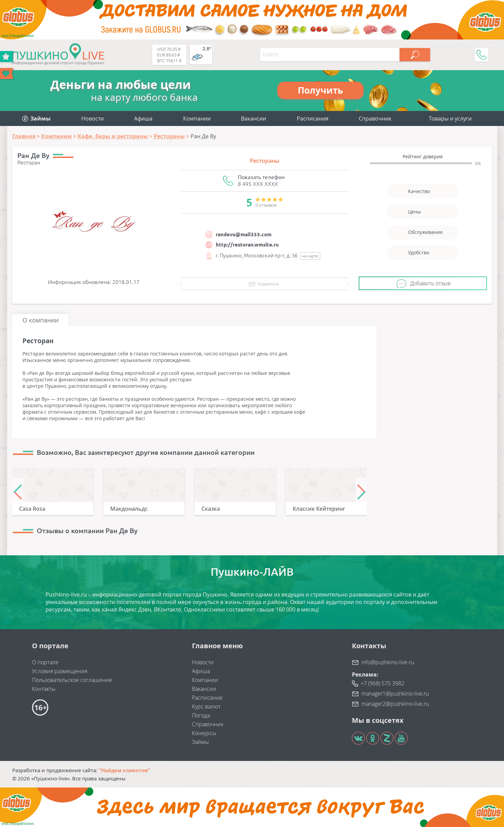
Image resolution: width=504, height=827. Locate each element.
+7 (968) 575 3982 (383, 683)
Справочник (375, 118)
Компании (197, 118)
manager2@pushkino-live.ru (395, 704)
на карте (310, 256)
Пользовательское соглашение (72, 680)
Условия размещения (60, 671)
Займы (200, 742)
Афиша (143, 118)
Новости (93, 118)
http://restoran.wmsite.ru (247, 245)
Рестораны (265, 161)
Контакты (44, 689)
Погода (201, 715)
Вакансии (254, 118)
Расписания (313, 118)
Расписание (207, 698)
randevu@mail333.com (244, 234)
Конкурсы (204, 733)
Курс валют (206, 706)
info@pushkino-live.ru (388, 662)
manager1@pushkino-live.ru (395, 694)
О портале (45, 662)
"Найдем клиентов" (124, 770)
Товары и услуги (450, 118)
